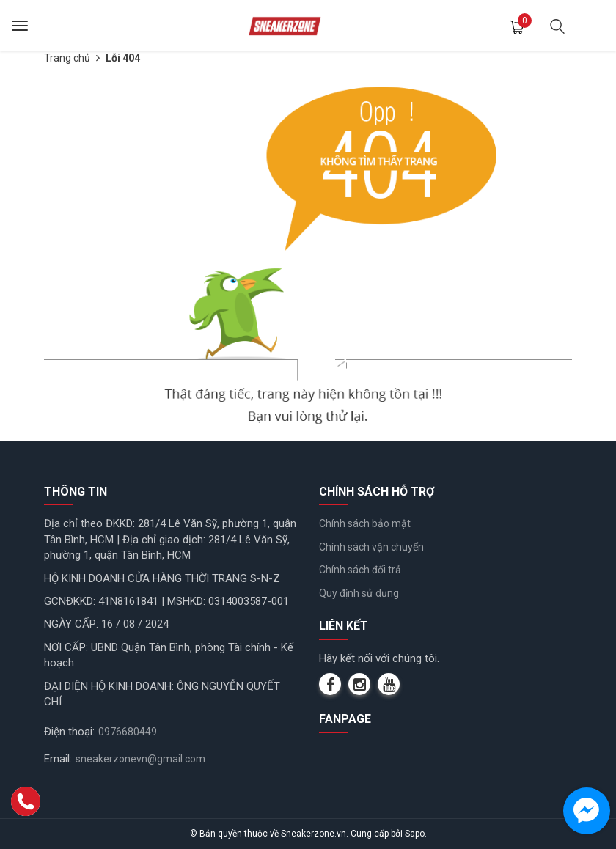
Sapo (415, 834)
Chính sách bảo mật (365, 523)
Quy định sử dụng (359, 593)
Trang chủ (67, 58)
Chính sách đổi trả (360, 570)
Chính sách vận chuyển (371, 547)
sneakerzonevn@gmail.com (140, 759)
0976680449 (128, 732)
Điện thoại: (69, 732)
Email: (58, 759)
